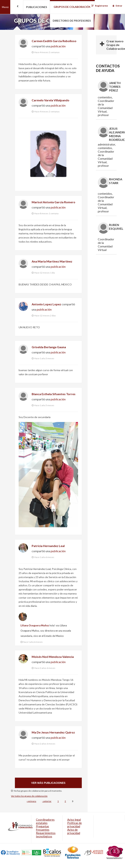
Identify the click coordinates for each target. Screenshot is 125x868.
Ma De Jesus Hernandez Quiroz (53, 732)
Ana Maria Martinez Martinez (52, 261)
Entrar (119, 6)
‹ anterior (47, 801)
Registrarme (101, 6)
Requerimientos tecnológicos (46, 835)
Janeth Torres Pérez (115, 87)
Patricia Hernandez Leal (48, 546)
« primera (31, 801)
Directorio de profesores (72, 21)
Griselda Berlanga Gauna (49, 347)
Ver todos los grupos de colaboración (29, 796)
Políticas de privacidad (75, 825)
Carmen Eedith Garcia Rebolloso (54, 41)
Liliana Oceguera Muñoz (35, 625)
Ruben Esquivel (116, 227)
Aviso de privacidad (74, 831)
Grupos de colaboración (72, 7)
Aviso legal (74, 820)
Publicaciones (37, 7)
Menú (5, 7)
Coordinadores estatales (45, 821)
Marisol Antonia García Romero (53, 202)
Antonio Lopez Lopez (46, 304)
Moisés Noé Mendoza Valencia (53, 657)
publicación (58, 46)
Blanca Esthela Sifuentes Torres (54, 394)
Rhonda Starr (116, 181)
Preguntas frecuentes (43, 828)
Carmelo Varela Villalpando (50, 100)
